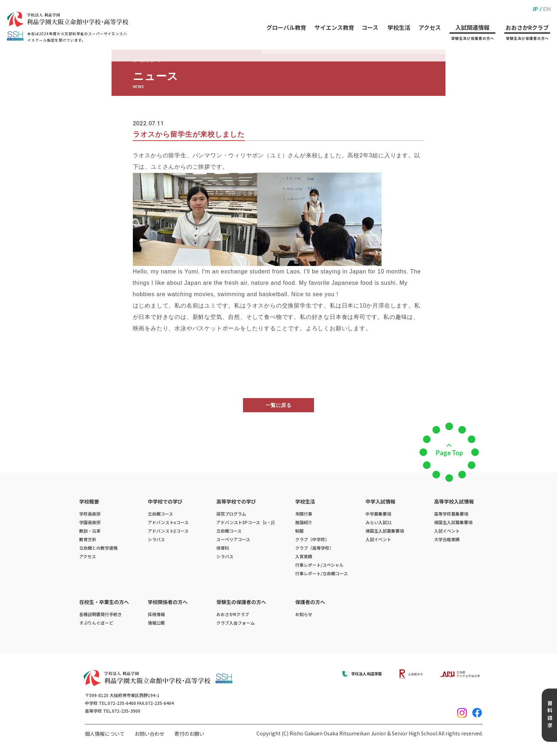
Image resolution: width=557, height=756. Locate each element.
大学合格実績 (447, 539)
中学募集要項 (378, 514)
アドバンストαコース (168, 522)
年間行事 (304, 514)
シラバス (156, 539)
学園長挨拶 (90, 522)
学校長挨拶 (90, 514)
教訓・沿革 (90, 531)
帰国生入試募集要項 (385, 531)
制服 (299, 531)
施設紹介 (304, 522)
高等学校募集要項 (451, 514)
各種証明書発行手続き (101, 614)
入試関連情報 (472, 26)
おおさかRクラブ (527, 26)
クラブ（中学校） (312, 539)
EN (547, 9)
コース (368, 21)
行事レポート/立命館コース (321, 573)
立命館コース (160, 514)
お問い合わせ (150, 734)
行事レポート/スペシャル (319, 565)
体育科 (223, 548)
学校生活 (397, 21)
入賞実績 (304, 556)
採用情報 (156, 614)
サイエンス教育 (331, 21)
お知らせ (304, 614)
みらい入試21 (379, 522)
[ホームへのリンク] (68, 19)
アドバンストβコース (168, 531)
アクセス (429, 21)
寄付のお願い (189, 734)
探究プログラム (231, 514)
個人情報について (105, 734)
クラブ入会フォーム (236, 623)
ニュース (153, 61)
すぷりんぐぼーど (96, 623)
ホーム (139, 61)
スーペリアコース (233, 539)
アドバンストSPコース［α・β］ (247, 522)
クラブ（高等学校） (314, 548)
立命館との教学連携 (98, 548)
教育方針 (88, 539)
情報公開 (156, 623)
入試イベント (378, 539)
